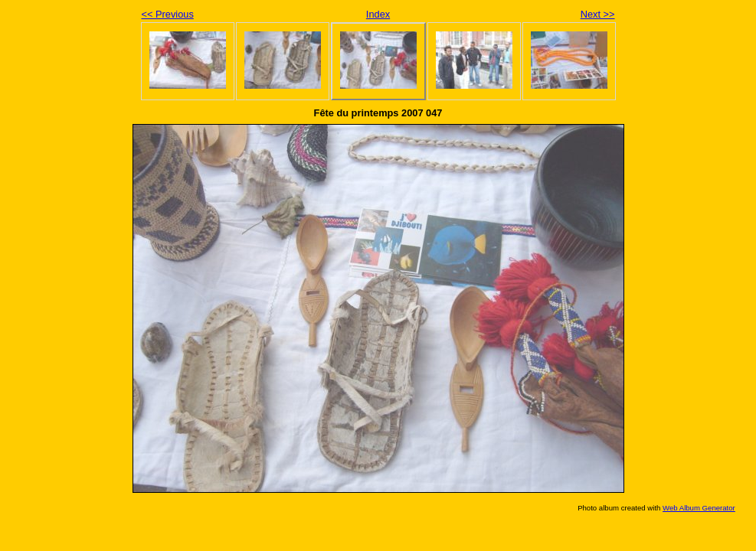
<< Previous (168, 14)
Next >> (598, 14)
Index (378, 14)
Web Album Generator (699, 508)
